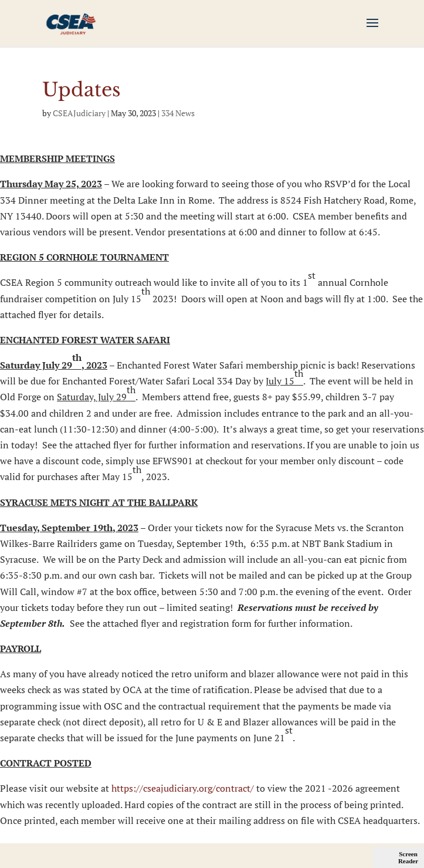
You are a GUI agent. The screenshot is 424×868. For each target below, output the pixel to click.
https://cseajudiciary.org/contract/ (183, 788)
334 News (178, 113)
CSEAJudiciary (79, 113)
